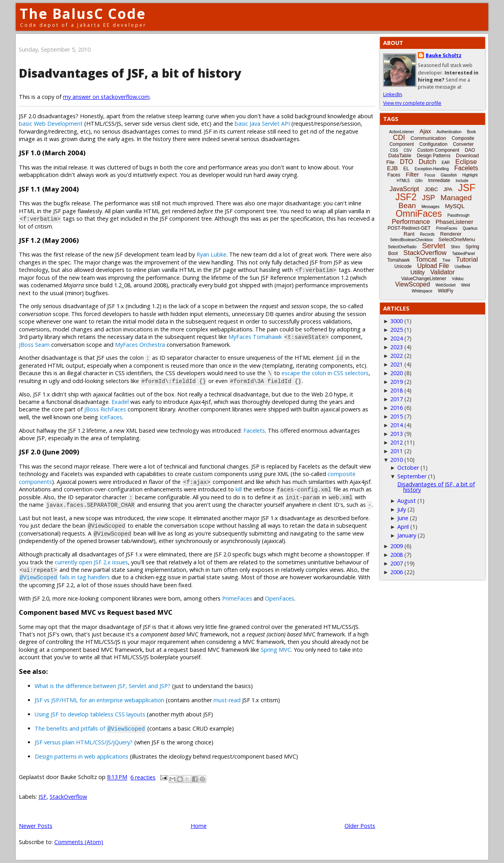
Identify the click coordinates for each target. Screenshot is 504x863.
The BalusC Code (83, 14)
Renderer (451, 234)
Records (427, 234)
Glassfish (449, 175)
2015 (397, 416)
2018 (397, 390)
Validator (443, 272)
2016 (397, 408)
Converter (463, 144)
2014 (397, 425)
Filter (412, 174)
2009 (397, 546)
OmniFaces (419, 214)
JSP (429, 198)
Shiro (455, 247)
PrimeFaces (237, 598)
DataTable (400, 155)
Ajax (425, 131)
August (407, 501)
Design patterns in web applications (82, 756)
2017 (397, 399)
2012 (397, 442)
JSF (43, 797)
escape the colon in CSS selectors (325, 373)
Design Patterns (434, 156)
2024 (397, 338)
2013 (397, 434)
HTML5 (403, 181)
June (403, 518)
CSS (394, 150)
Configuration (433, 144)
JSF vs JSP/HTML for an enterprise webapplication (99, 700)
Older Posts (360, 826)
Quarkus (470, 228)
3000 (397, 321)
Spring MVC (276, 650)
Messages (430, 207)
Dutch (427, 162)
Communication (428, 138)
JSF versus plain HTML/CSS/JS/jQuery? (84, 742)
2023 (397, 347)
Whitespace (422, 291)
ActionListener (401, 132)
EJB (393, 168)
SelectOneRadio (402, 247)
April (403, 527)
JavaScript (405, 189)
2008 (397, 555)
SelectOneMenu (457, 239)
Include (462, 181)
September (412, 476)
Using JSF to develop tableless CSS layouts (90, 714)
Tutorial (467, 259)
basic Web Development (51, 124)
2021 (397, 364)
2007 (397, 563)
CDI (399, 138)
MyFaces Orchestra (140, 345)
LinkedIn (393, 94)
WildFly (446, 291)
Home (199, 826)
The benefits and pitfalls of (90, 728)
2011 (397, 451)
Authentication (449, 132)
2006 (397, 572)
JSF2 (406, 197)
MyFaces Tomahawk (255, 337)
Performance (411, 222)
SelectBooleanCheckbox (411, 240)
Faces (394, 175)
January (407, 535)
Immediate (439, 180)
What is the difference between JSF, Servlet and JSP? (103, 686)
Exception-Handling (432, 169)
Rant (409, 234)
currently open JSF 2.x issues (91, 562)
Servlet (434, 246)
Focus (430, 175)
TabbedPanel (463, 254)
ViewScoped (412, 284)
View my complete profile (412, 103)
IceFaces (111, 417)
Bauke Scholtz (444, 55)
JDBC (431, 189)
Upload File (433, 266)
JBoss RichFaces (105, 409)
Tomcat (426, 259)
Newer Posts (36, 826)
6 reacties (143, 777)
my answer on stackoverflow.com (106, 97)
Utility (418, 272)
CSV (408, 150)
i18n (419, 181)
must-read (227, 700)
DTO (407, 162)
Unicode (403, 266)
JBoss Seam (34, 345)
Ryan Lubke (211, 254)
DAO (470, 150)
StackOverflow (68, 797)
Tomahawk (398, 260)
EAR (446, 163)
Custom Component (438, 150)
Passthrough (458, 215)
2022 (397, 356)
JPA (448, 189)
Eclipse (466, 162)
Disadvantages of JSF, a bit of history (130, 73)
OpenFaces (280, 598)
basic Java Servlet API (262, 124)
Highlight (470, 175)
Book (472, 132)
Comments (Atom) (79, 842)
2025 (397, 330)
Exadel (120, 402)
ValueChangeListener (424, 279)
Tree (446, 260)
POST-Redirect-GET (409, 228)
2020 (397, 373)
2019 (397, 382)
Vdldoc (458, 279)
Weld (466, 285)
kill (239, 489)
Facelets (254, 431)
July (402, 509)
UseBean (462, 267)
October (408, 468)
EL (406, 169)
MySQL (455, 206)
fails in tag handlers (64, 577)
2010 (397, 460)
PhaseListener (454, 222)
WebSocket (446, 285)
